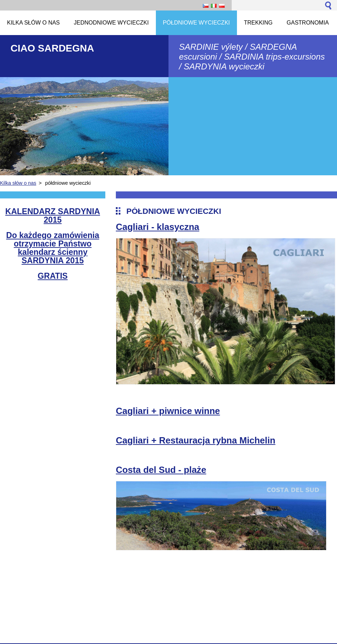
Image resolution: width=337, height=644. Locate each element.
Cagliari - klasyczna (158, 227)
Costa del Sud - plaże (161, 470)
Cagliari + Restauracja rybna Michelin (196, 440)
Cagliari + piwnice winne (168, 411)
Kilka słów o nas (18, 183)
